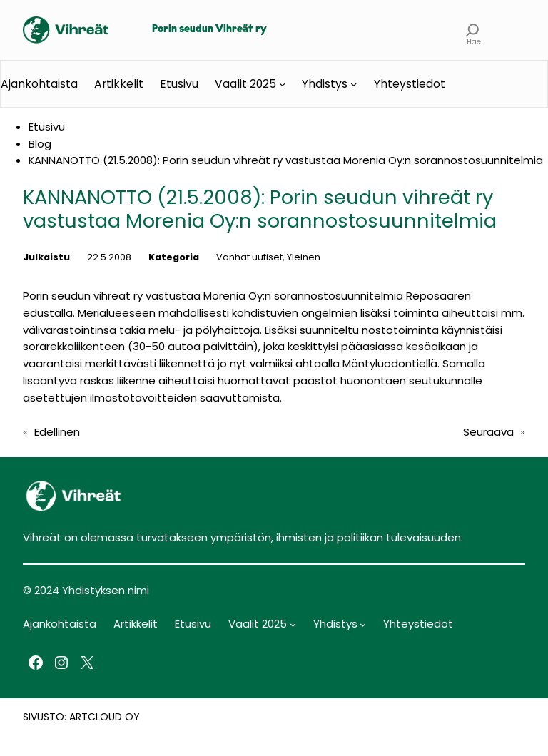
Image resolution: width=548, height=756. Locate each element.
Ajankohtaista (39, 84)
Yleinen (304, 257)
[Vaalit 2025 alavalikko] (282, 84)
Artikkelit (119, 84)
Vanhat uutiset (249, 257)
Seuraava (488, 432)
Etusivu (179, 84)
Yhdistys (325, 84)
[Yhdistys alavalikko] (354, 84)
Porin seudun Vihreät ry (209, 30)
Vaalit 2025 (245, 84)
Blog (40, 144)
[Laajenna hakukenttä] (473, 30)
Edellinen (57, 432)
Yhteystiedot (410, 84)
